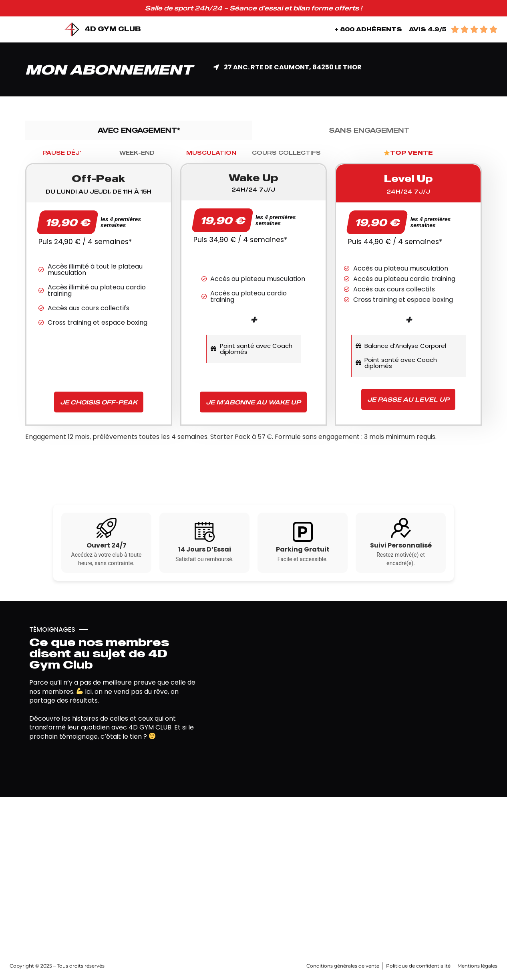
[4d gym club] (254, 877)
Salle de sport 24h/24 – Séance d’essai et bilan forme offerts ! (254, 8)
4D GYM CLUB (113, 29)
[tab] (139, 130)
